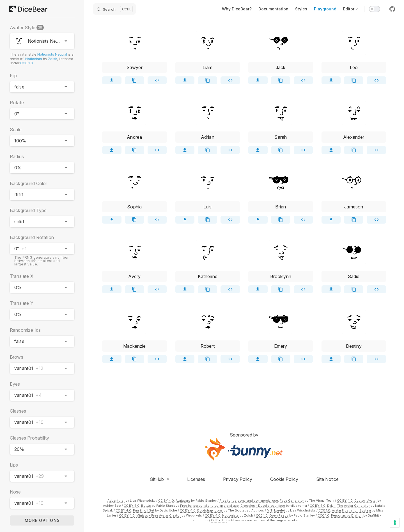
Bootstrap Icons (210, 510)
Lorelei (279, 510)
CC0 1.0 (27, 63)
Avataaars (183, 501)
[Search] (114, 9)
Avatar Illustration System (351, 510)
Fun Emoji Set (144, 510)
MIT (270, 510)
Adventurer (116, 501)
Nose (15, 492)
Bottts (146, 506)
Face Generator (292, 501)
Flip (13, 76)
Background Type (28, 210)
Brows (17, 357)
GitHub (157, 479)
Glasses (18, 411)
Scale (16, 129)
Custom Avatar (365, 501)
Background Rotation (32, 237)
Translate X (22, 276)
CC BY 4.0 (166, 501)
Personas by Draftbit (347, 515)
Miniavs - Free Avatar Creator (159, 515)
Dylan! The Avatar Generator (348, 506)
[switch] (375, 9)
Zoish (53, 59)
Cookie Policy (284, 479)
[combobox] (42, 41)
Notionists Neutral (52, 54)
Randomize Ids (25, 330)
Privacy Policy (238, 479)
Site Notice (327, 479)
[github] (392, 9)
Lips (14, 465)
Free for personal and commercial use (249, 501)
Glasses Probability (29, 438)
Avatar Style (27, 28)
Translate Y (22, 303)
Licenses (196, 479)
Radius (17, 156)
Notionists (34, 59)
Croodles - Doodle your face (263, 506)
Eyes (15, 384)
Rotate (17, 103)
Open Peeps (279, 515)
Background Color (28, 183)
